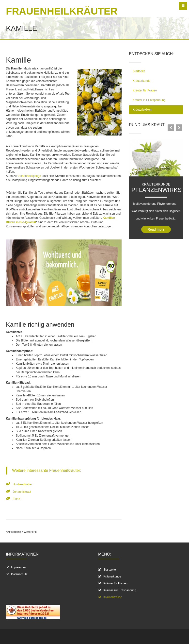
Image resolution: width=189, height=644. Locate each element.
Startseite (139, 71)
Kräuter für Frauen (145, 90)
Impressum (18, 567)
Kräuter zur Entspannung (149, 100)
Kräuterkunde (142, 81)
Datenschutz (19, 574)
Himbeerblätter (23, 484)
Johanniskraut (22, 492)
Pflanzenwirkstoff (157, 213)
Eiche (16, 499)
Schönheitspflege (30, 176)
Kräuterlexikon (142, 110)
